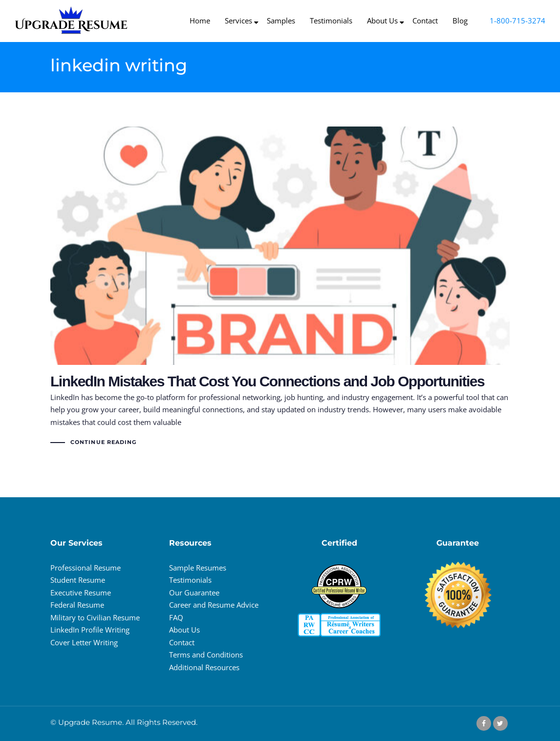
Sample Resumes (198, 568)
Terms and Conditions (206, 655)
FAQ (176, 617)
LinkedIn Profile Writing (90, 630)
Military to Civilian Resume (95, 617)
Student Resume (78, 580)
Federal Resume (77, 605)
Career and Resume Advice (214, 605)
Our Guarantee (194, 593)
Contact (182, 642)
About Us (184, 630)
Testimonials (190, 580)
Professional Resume (86, 568)
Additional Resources (204, 667)
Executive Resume (81, 593)
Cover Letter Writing (84, 642)
